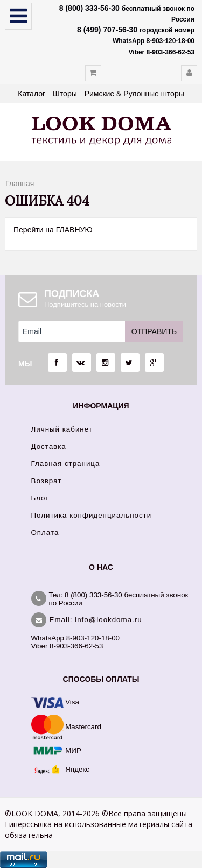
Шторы (65, 94)
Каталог (32, 94)
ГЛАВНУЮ (74, 230)
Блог (40, 498)
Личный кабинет (62, 429)
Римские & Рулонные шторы (134, 94)
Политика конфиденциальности (92, 515)
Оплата (45, 532)
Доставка (49, 446)
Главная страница (66, 464)
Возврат (47, 481)
